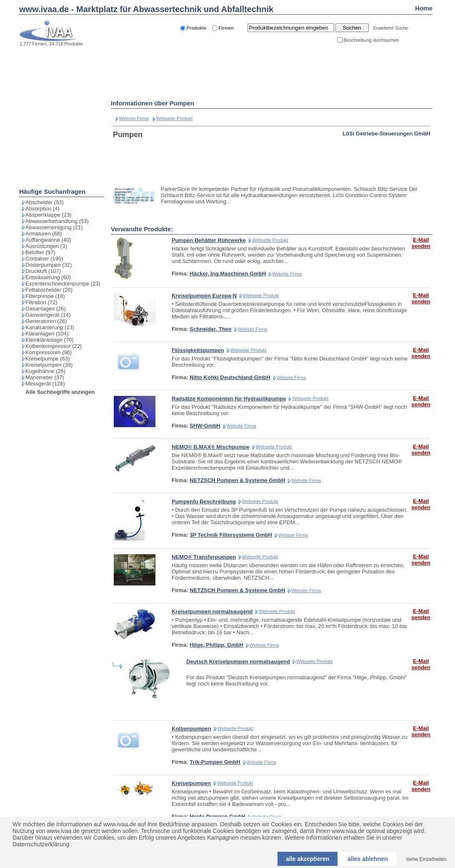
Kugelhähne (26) (45, 371)
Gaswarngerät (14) (48, 315)
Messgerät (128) (45, 384)
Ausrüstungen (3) (46, 246)
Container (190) (44, 259)
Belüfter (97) (40, 252)
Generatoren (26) (46, 321)
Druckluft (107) (43, 271)
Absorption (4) (42, 209)
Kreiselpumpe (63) (47, 359)
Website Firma (134, 118)
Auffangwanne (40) (48, 240)
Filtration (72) (41, 302)
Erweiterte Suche (391, 28)
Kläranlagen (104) (47, 334)
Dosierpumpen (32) (49, 265)
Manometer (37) (45, 377)
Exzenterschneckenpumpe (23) (63, 284)
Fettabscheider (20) (49, 290)
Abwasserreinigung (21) (54, 227)
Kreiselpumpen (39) (49, 365)
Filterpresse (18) (45, 296)
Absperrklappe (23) (49, 215)
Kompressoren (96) (49, 352)
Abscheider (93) (45, 202)
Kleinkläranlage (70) (50, 340)
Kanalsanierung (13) (50, 327)
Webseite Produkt (174, 118)
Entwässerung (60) (48, 277)
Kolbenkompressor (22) (54, 346)
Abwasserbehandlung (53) (57, 221)
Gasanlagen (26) (46, 309)
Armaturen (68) (44, 234)
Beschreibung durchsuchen (371, 40)
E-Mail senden (421, 243)
